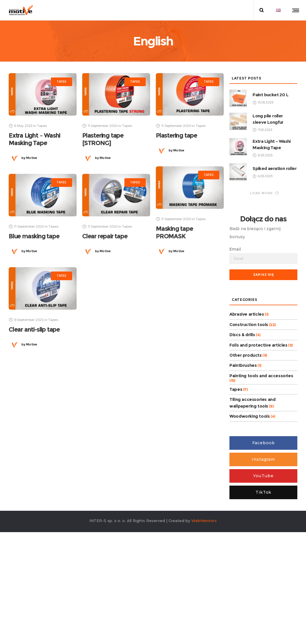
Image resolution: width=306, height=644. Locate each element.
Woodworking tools (250, 416)
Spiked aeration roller (275, 168)
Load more (264, 193)
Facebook (264, 443)
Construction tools (249, 325)
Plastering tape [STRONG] (103, 139)
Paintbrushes (243, 365)
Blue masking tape (34, 236)
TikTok (263, 492)
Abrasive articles (247, 314)
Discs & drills (242, 335)
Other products (245, 355)
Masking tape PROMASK (174, 232)
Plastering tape (176, 135)
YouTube (263, 476)
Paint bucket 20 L (270, 95)
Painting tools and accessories (261, 376)
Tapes (236, 389)
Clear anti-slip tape (34, 329)
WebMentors (204, 521)
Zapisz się (264, 275)
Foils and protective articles (258, 345)
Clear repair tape (105, 236)
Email (235, 249)
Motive (29, 158)
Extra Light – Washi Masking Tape (34, 139)
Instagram (263, 459)
